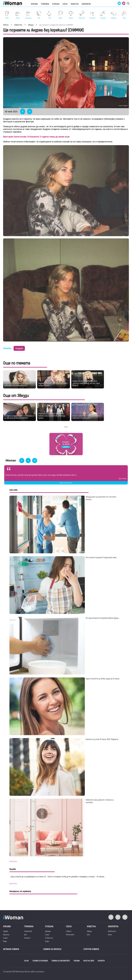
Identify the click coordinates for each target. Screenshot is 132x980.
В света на (49, 938)
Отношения (70, 935)
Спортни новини (91, 949)
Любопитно (112, 931)
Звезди (89, 931)
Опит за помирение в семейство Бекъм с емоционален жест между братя (52, 416)
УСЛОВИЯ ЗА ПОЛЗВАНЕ (40, 961)
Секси (65, 4)
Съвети (69, 931)
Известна (75, 4)
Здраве (5, 931)
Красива (34, 4)
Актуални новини (11, 949)
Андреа (19, 348)
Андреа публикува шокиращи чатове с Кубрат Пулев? (53, 384)
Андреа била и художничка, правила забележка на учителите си (18, 384)
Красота (6, 935)
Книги (110, 935)
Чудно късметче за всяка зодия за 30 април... (103, 679)
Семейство (28, 931)
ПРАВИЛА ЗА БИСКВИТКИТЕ (61, 961)
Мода (5, 941)
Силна (47, 935)
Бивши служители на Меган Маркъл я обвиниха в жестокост (87, 417)
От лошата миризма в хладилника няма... (101, 558)
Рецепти (27, 938)
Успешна (56, 4)
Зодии (47, 941)
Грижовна (45, 4)
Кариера (48, 931)
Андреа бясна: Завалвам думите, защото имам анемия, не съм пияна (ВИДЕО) (86, 383)
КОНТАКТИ (101, 961)
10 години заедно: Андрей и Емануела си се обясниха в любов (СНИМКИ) (19, 417)
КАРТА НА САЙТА (89, 961)
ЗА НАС (26, 961)
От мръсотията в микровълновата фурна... (103, 618)
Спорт (5, 938)
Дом (25, 935)
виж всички (13, 861)
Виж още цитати (66, 483)
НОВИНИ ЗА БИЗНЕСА (52, 949)
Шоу (88, 935)
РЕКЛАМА (77, 961)
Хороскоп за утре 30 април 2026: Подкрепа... (102, 739)
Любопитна (86, 4)
